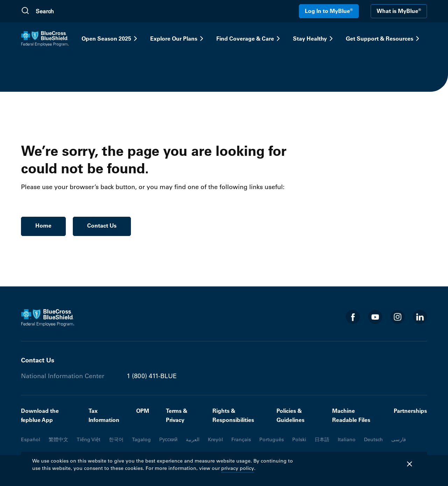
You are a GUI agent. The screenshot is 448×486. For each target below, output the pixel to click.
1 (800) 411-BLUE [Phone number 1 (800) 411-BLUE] (152, 376)
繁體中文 (58, 439)
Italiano (347, 439)
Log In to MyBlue (329, 11)
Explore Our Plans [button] (178, 39)
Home (43, 225)
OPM (143, 411)
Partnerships (410, 411)
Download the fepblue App (40, 415)
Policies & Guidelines (290, 415)
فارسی (399, 439)
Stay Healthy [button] (314, 39)
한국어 (116, 439)
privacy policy (238, 468)
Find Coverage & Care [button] (249, 39)
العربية (193, 439)
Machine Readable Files (351, 415)
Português (272, 439)
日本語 (322, 439)
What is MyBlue (399, 11)
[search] (69, 11)
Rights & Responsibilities (233, 415)
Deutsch (373, 439)
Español (31, 439)
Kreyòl (215, 439)
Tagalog (141, 439)
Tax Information (104, 415)
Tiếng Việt (89, 439)
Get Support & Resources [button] (384, 39)
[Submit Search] (25, 11)
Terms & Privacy (177, 415)
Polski (299, 439)
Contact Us (102, 225)
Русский (168, 439)
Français (241, 439)
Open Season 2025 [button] (111, 39)
